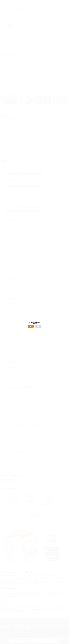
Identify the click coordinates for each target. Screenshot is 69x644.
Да (31, 326)
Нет (38, 326)
